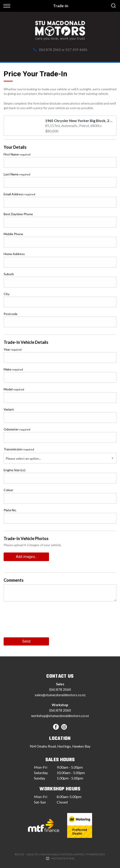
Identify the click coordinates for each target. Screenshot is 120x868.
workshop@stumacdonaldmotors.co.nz (60, 716)
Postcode (11, 314)
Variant (9, 409)
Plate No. (10, 510)
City (7, 294)
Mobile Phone (13, 234)
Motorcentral (60, 858)
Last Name (17, 174)
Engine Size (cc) (15, 470)
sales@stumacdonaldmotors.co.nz (60, 695)
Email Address (19, 194)
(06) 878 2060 (50, 50)
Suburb (9, 274)
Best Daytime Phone (18, 214)
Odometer (17, 429)
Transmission (19, 449)
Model (14, 389)
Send (26, 641)
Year (13, 349)
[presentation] (38, 621)
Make (13, 369)
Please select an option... (23, 458)
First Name (17, 154)
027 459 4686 (76, 50)
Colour (8, 490)
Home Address (14, 254)
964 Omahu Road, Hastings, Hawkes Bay (60, 746)
